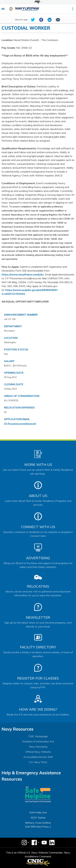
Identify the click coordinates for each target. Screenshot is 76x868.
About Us (38, 496)
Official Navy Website (38, 752)
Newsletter (38, 617)
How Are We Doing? (38, 709)
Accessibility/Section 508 (38, 757)
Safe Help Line (38, 812)
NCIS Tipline (38, 818)
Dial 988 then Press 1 (38, 827)
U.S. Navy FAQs (38, 762)
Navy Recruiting (38, 747)
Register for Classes (38, 678)
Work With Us (38, 465)
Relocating (38, 586)
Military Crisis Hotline (38, 823)
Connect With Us (38, 527)
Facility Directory (38, 647)
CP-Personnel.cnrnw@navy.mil (20, 424)
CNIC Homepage (38, 736)
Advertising (38, 558)
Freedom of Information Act (38, 741)
